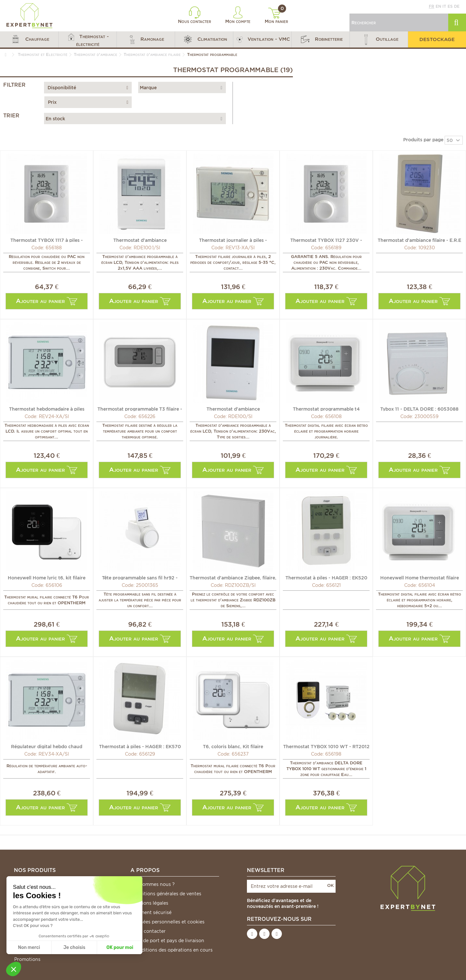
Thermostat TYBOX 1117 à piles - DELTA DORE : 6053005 (47, 240)
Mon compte (238, 15)
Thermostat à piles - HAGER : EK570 (140, 746)
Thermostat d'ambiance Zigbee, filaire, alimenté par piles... (233, 577)
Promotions (27, 959)
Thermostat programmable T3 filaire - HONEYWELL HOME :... (140, 409)
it (444, 6)
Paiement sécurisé (151, 912)
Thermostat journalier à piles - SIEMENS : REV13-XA (233, 240)
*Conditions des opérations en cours (172, 950)
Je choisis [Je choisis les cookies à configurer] (74, 948)
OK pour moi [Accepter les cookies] (120, 948)
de (457, 6)
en (438, 6)
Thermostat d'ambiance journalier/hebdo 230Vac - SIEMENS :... (233, 409)
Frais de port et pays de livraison (167, 941)
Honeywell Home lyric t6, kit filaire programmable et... (47, 577)
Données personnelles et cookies (168, 922)
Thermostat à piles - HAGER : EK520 (326, 577)
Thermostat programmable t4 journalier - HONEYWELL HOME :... (326, 409)
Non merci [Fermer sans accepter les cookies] (29, 948)
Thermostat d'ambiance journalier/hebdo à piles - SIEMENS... (140, 240)
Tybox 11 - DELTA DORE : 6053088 (419, 409)
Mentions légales (150, 903)
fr (432, 6)
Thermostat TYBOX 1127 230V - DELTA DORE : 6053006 (326, 240)
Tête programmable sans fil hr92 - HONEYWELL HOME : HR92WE (140, 577)
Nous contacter (194, 15)
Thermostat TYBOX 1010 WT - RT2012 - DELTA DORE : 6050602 (326, 746)
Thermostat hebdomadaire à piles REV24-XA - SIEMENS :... (47, 409)
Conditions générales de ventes (166, 894)
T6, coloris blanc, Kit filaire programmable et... (233, 746)
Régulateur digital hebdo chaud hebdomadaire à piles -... (47, 746)
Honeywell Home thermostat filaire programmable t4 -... (420, 577)
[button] (29, 39)
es (450, 6)
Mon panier (276, 16)
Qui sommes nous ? (153, 884)
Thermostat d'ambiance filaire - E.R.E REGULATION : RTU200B (419, 240)
